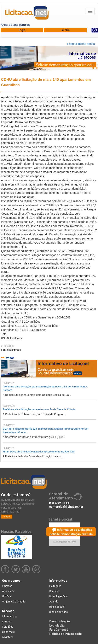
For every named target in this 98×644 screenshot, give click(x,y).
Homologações (58, 596)
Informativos (9, 616)
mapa (7, 516)
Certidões (8, 627)
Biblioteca (8, 637)
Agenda (54, 602)
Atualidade (8, 591)
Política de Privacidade (65, 634)
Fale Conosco (59, 630)
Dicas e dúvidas (59, 612)
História (7, 596)
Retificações (57, 607)
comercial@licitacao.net (66, 507)
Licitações (55, 586)
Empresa (7, 586)
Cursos (6, 622)
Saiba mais (8, 632)
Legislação (57, 626)
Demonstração (60, 621)
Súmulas (54, 591)
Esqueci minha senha (81, 44)
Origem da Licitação (14, 602)
